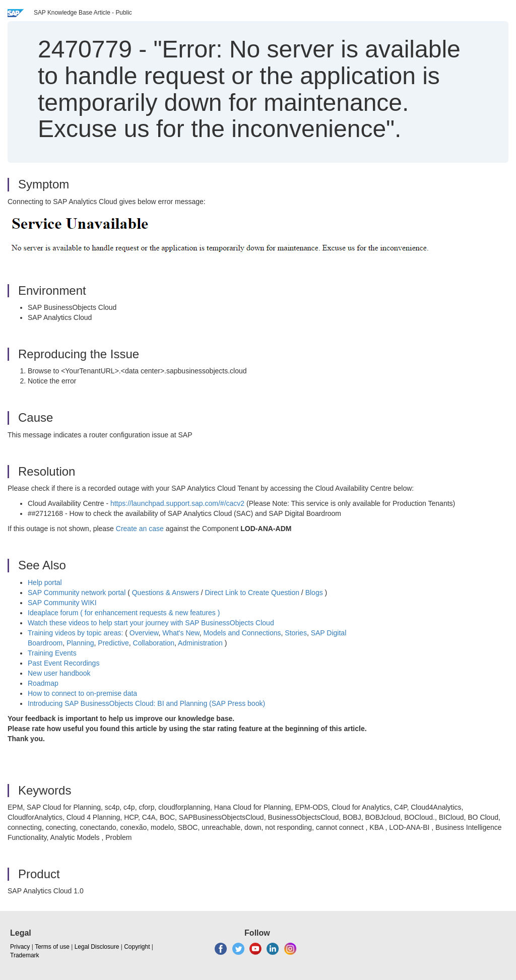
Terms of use (52, 947)
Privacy (20, 947)
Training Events (52, 653)
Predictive (113, 643)
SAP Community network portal (77, 593)
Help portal (45, 582)
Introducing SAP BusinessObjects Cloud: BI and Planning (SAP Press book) (146, 703)
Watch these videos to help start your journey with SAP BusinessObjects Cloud (151, 623)
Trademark (25, 955)
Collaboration (154, 643)
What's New (181, 633)
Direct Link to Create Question (252, 593)
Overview (144, 633)
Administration (200, 643)
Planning (80, 643)
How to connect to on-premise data (82, 693)
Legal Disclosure (97, 947)
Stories (296, 633)
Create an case (140, 529)
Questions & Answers (166, 593)
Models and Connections (242, 633)
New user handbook (59, 673)
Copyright (137, 947)
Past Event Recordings (63, 663)
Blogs (314, 593)
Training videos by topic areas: (75, 633)
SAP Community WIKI (62, 603)
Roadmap (43, 683)
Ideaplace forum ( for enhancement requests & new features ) (124, 613)
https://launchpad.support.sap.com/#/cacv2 (177, 503)
